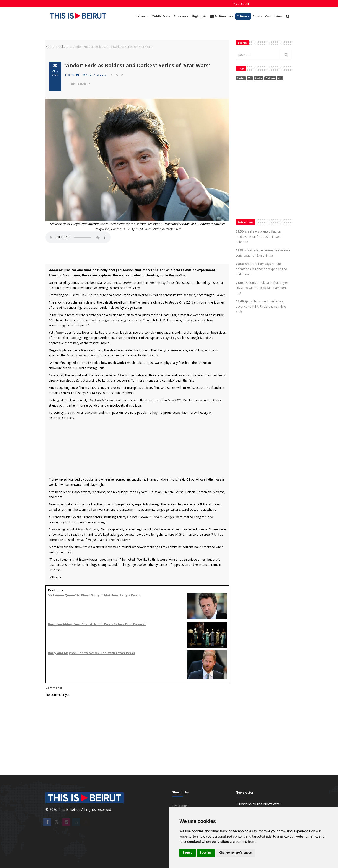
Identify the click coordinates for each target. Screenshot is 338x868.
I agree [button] (188, 853)
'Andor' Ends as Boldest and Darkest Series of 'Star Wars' (137, 65)
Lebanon (142, 16)
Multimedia (222, 16)
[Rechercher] (286, 55)
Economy (181, 16)
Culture (243, 16)
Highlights (199, 16)
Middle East (161, 16)
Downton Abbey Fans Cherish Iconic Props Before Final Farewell (97, 624)
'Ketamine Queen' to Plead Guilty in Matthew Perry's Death (94, 595)
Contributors (274, 16)
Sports (257, 16)
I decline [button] (206, 853)
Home (50, 47)
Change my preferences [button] (235, 853)
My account (241, 4)
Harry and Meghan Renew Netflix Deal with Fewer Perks (91, 653)
